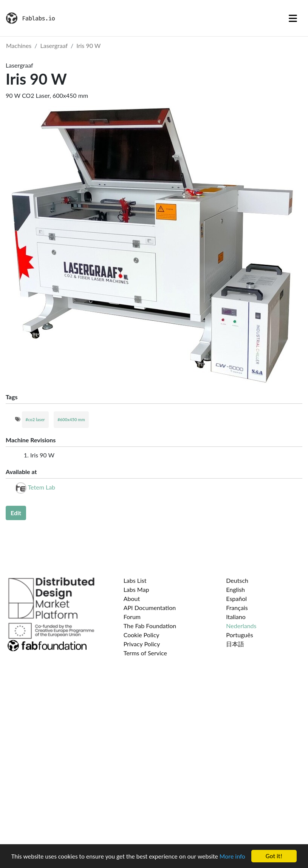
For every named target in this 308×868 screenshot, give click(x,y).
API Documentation (150, 608)
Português (239, 635)
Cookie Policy (142, 635)
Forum (132, 617)
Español (236, 598)
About (132, 598)
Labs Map (136, 589)
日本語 (235, 644)
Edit (16, 513)
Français (237, 608)
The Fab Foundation (150, 626)
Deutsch (237, 580)
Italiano (236, 617)
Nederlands (241, 626)
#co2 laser (35, 419)
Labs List (135, 580)
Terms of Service (145, 653)
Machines (19, 46)
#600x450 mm (71, 419)
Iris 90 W (88, 46)
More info (232, 856)
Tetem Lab (42, 487)
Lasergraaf (54, 46)
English (235, 589)
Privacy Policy (142, 644)
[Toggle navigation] (293, 18)
